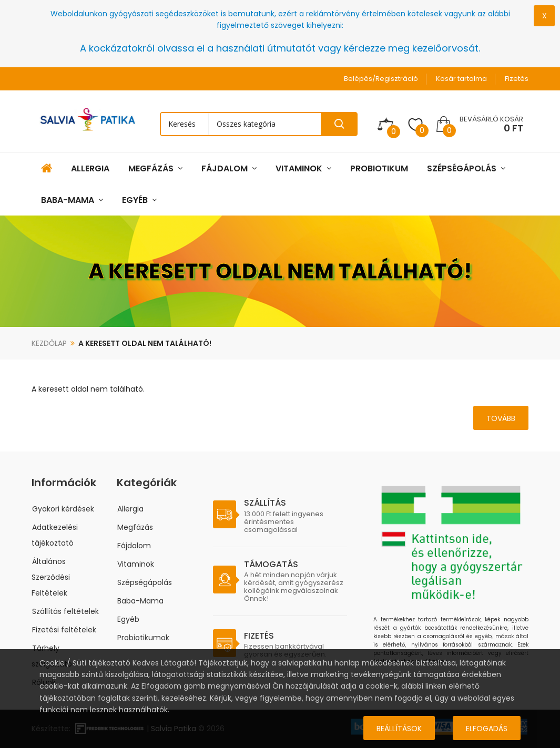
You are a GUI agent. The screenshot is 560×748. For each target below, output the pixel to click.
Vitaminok (136, 564)
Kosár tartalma (461, 79)
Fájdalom (134, 546)
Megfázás (135, 527)
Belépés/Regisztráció (381, 79)
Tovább (501, 418)
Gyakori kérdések (63, 509)
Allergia (130, 509)
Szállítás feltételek (65, 611)
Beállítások (399, 729)
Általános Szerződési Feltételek (51, 577)
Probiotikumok (143, 638)
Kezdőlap (49, 343)
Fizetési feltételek (64, 630)
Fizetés (517, 79)
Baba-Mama (140, 601)
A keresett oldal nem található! (145, 343)
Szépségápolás (145, 582)
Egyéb (128, 619)
